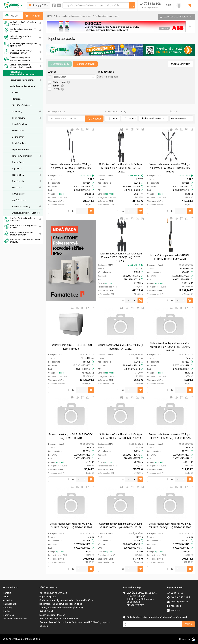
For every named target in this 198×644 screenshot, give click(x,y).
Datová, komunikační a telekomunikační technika (18, 66)
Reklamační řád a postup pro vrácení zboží (61, 604)
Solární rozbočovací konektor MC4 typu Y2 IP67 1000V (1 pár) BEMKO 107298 (71, 526)
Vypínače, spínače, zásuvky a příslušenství (20, 23)
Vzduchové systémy (21, 207)
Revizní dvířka (18, 131)
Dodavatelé (9, 615)
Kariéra (7, 611)
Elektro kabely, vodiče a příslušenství (17, 38)
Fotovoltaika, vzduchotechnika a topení (20, 73)
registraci (60, 194)
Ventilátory (17, 188)
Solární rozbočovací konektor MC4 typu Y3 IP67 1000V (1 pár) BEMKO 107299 (121, 526)
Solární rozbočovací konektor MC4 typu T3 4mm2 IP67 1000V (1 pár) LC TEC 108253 (121, 257)
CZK (168, 5)
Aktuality (7, 600)
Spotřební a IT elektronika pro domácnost (20, 219)
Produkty (33, 16)
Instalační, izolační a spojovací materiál (20, 227)
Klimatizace (17, 99)
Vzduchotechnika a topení (23, 86)
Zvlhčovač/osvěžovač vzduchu (26, 213)
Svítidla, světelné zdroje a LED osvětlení (20, 30)
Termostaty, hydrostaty (22, 156)
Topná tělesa (18, 162)
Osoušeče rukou (19, 124)
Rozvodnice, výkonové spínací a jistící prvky (20, 45)
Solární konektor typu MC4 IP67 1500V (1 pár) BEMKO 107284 (71, 436)
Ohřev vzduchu (19, 118)
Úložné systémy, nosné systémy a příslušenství (17, 59)
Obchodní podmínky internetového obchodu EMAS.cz (66, 600)
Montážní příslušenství (22, 105)
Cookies (44, 626)
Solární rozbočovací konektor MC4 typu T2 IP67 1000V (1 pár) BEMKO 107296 (121, 436)
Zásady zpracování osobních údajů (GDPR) (61, 608)
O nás (6, 597)
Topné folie (17, 169)
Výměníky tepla (19, 200)
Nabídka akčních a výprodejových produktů (22, 241)
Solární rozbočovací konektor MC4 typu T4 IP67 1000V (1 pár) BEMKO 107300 (170, 526)
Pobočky (8, 608)
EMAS (50, 16)
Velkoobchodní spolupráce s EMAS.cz (59, 619)
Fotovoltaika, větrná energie (22, 80)
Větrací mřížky (18, 194)
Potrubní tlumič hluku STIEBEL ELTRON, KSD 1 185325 (71, 347)
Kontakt (7, 593)
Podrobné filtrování (85, 64)
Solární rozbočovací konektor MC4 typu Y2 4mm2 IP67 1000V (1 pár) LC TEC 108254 (71, 168)
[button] (190, 26)
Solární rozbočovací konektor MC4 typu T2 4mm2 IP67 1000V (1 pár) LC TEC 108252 (121, 168)
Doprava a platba (48, 597)
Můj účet (12, 16)
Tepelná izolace (19, 143)
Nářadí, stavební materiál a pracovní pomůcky (19, 234)
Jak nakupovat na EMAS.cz (53, 593)
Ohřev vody (17, 112)
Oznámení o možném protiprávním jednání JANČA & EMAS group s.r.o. (75, 622)
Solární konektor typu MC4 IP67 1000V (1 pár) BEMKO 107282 (121, 347)
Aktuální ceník (46, 611)
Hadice (15, 93)
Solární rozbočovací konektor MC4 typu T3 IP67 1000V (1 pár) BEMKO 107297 (170, 436)
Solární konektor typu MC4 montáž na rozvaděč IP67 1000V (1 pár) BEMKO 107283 (170, 347)
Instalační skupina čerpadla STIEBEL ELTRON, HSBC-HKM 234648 (170, 257)
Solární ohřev (18, 137)
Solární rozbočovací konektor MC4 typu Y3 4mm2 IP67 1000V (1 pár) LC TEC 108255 (170, 168)
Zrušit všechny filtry (180, 64)
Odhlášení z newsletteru (15, 619)
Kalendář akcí (10, 604)
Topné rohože (18, 181)
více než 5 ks (86, 176)
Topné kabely (18, 175)
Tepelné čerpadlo (21, 150)
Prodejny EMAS (38, 5)
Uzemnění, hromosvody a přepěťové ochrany (18, 52)
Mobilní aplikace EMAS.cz (52, 615)
